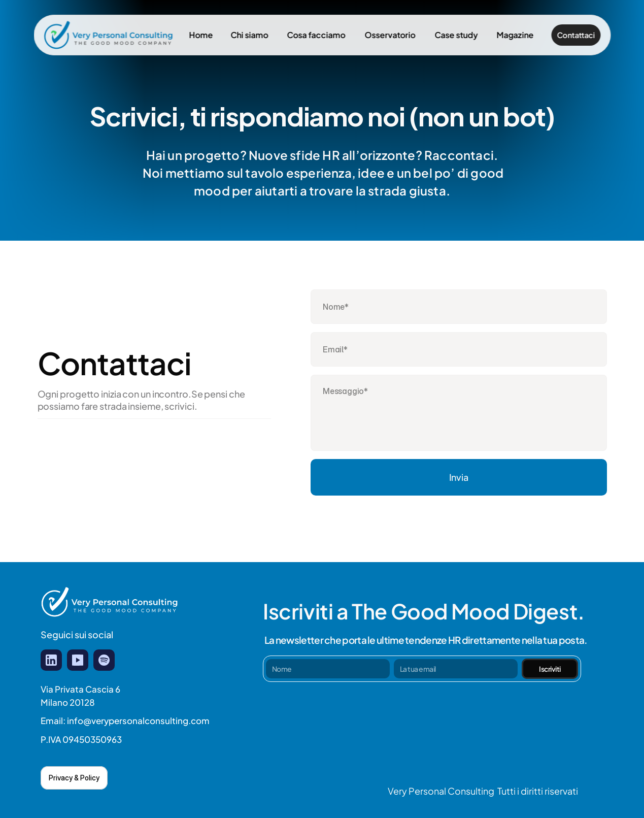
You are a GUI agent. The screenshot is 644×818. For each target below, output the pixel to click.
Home (201, 35)
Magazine (515, 35)
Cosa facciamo (316, 35)
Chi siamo (249, 35)
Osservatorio (390, 35)
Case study (456, 35)
